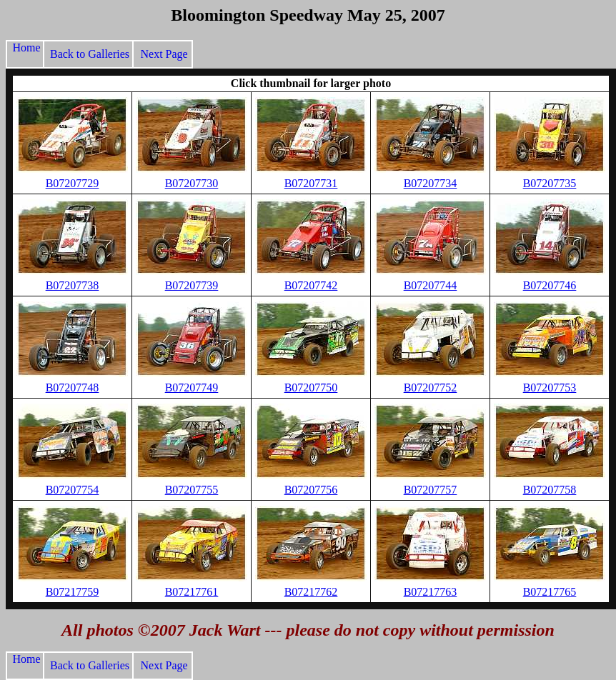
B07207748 (73, 387)
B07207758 (550, 490)
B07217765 (550, 592)
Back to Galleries (88, 54)
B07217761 (192, 592)
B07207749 (192, 387)
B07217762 (311, 592)
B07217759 (73, 592)
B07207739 (192, 285)
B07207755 (192, 490)
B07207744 (431, 285)
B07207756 (311, 490)
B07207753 (550, 387)
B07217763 (431, 592)
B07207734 (431, 183)
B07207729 (73, 183)
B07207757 (431, 490)
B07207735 (550, 183)
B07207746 (550, 285)
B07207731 (311, 183)
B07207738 (73, 285)
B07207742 (311, 285)
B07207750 (311, 387)
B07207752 (431, 387)
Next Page (163, 54)
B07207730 (192, 183)
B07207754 (73, 490)
